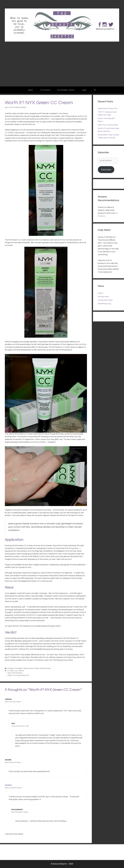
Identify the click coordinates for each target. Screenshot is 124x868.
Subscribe (106, 170)
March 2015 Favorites (15, 673)
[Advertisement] (62, 68)
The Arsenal (45, 90)
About (30, 90)
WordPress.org (104, 304)
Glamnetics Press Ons (108, 108)
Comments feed (105, 300)
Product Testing (39, 668)
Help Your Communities (108, 125)
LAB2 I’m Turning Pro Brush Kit (18, 675)
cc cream (11, 671)
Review (48, 668)
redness (21, 671)
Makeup (26, 668)
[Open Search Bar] (95, 90)
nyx (16, 671)
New (32, 668)
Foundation (19, 668)
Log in (100, 293)
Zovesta (8, 785)
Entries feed (103, 297)
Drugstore (11, 668)
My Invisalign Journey (66, 90)
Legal (84, 90)
